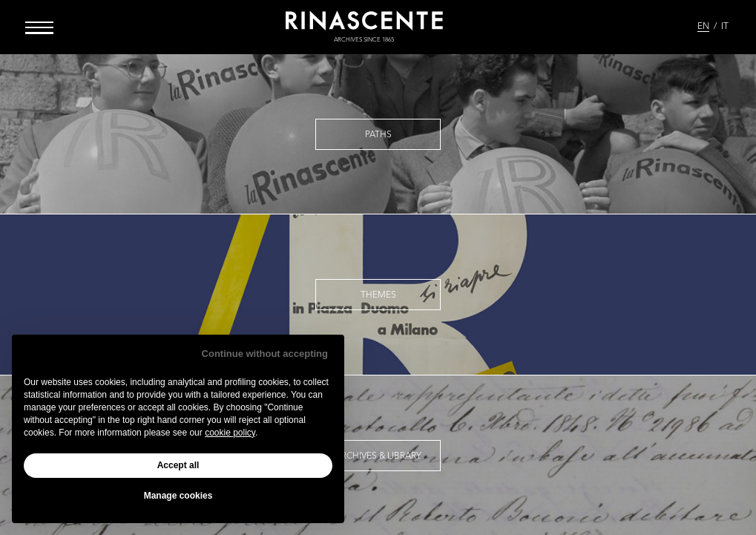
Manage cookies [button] (178, 496)
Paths (378, 135)
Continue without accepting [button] (265, 354)
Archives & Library (378, 456)
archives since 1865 (364, 40)
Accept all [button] (178, 465)
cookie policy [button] (230, 433)
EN (703, 27)
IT (725, 27)
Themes (378, 295)
